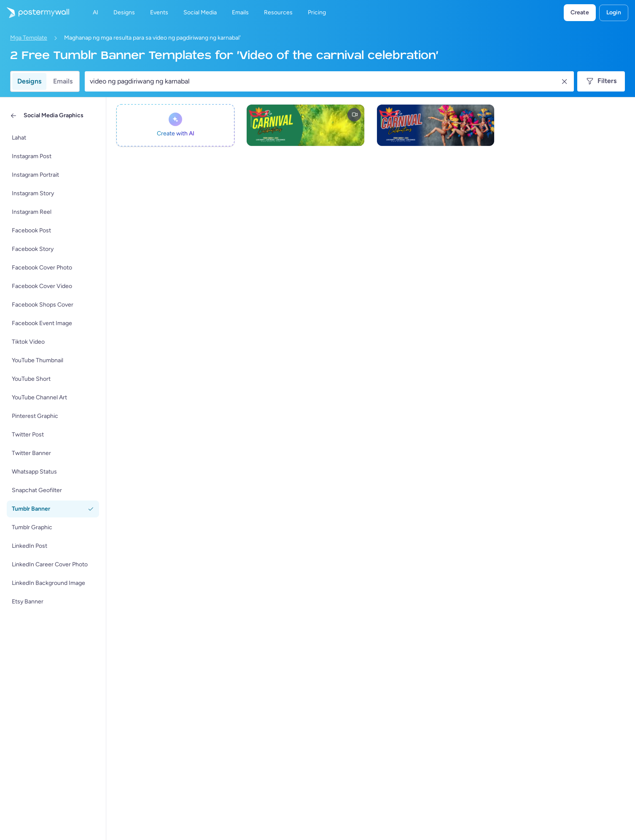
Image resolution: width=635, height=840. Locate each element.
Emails (63, 81)
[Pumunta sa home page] (35, 13)
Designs (29, 81)
